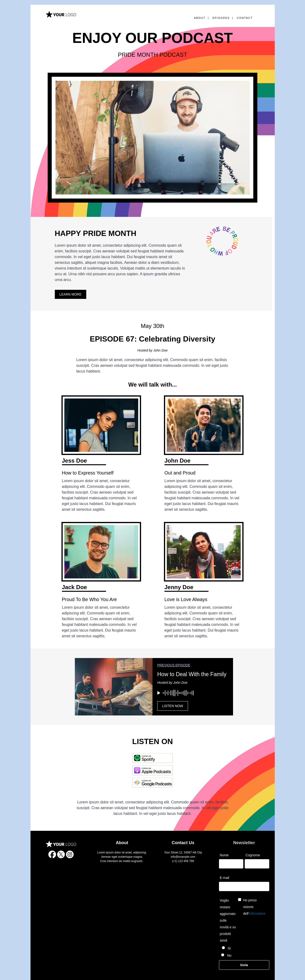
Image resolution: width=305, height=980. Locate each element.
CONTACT (245, 18)
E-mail (224, 878)
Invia (244, 965)
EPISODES (221, 18)
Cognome (253, 855)
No (229, 955)
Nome (224, 855)
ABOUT (200, 18)
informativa (257, 914)
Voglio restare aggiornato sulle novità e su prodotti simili (228, 920)
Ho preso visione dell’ (254, 907)
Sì (229, 948)
